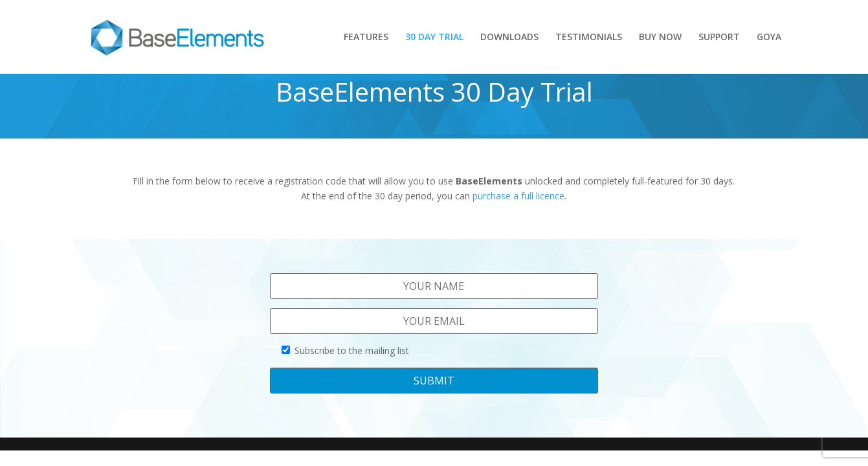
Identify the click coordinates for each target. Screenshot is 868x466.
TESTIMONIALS (589, 38)
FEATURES (366, 38)
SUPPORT (719, 38)
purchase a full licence (518, 196)
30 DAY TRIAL (434, 38)
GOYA (769, 38)
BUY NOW (660, 38)
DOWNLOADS (509, 38)
